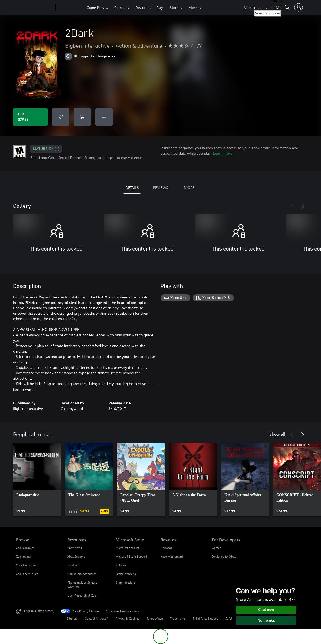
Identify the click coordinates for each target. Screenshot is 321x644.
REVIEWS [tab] (160, 188)
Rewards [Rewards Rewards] (166, 548)
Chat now (266, 610)
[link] (37, 480)
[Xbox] (70, 8)
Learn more (223, 153)
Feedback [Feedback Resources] (74, 565)
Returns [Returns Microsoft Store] (121, 565)
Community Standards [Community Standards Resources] (82, 574)
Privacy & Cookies (127, 618)
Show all (277, 434)
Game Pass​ (95, 7)
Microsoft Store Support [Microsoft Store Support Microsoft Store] (131, 556)
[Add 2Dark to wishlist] (61, 117)
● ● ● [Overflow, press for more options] (104, 117)
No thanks (266, 620)
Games (120, 7)
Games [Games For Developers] (216, 548)
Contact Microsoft (97, 618)
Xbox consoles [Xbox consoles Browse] (25, 548)
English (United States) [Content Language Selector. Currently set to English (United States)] (39, 611)
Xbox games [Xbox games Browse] (24, 556)
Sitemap (72, 618)
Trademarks (178, 618)
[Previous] (292, 206)
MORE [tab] (189, 188)
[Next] (303, 206)
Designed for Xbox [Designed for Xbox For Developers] (224, 556)
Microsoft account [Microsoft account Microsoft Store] (127, 548)
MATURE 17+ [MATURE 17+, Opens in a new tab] (46, 149)
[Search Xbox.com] (277, 7)
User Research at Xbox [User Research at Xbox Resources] (82, 595)
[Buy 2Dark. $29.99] (30, 117)
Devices (141, 7)
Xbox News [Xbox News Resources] (75, 548)
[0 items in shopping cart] (287, 7)
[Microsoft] (35, 8)
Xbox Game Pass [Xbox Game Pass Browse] (27, 565)
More (193, 7)
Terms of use (155, 618)
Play (160, 7)
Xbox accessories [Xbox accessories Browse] (27, 574)
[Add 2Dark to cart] (82, 117)
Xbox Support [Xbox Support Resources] (76, 556)
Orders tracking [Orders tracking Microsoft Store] (126, 574)
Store (174, 7)
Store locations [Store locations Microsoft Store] (126, 582)
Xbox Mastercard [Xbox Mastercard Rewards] (172, 556)
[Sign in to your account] (299, 7)
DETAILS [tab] (132, 188)
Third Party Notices (205, 618)
